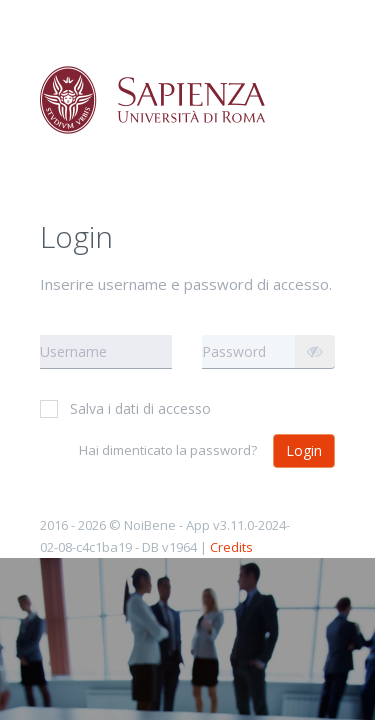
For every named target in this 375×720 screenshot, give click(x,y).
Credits (231, 547)
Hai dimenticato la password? (168, 450)
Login (304, 450)
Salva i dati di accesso (125, 408)
